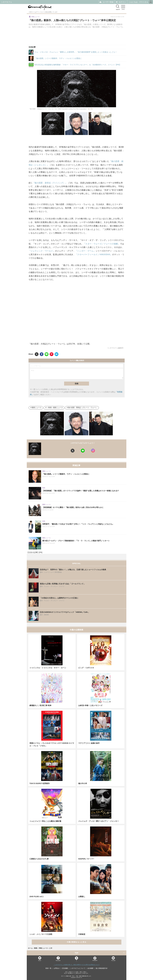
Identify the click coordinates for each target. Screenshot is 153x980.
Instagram (95, 959)
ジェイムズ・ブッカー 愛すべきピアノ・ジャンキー (99, 821)
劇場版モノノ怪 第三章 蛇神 (40, 705)
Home (40, 960)
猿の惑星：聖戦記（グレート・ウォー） (83, 408)
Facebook (58, 960)
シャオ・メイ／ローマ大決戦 (41, 934)
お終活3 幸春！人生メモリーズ (90, 705)
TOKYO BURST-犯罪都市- (40, 783)
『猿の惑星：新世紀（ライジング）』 (50, 183)
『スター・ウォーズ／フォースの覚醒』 (102, 244)
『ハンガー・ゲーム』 (85, 251)
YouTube (113, 960)
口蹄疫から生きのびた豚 (39, 859)
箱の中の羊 (83, 783)
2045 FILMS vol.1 (37, 897)
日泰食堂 (82, 934)
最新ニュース (37, 408)
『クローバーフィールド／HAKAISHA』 (94, 254)
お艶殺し (82, 897)
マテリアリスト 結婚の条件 (89, 743)
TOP (76, 953)
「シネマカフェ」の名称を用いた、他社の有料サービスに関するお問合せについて (77, 965)
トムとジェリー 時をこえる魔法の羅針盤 (45, 821)
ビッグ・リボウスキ (86, 668)
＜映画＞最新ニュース (55, 408)
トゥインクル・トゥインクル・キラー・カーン (48, 668)
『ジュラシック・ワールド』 (42, 251)
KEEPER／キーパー (86, 859)
